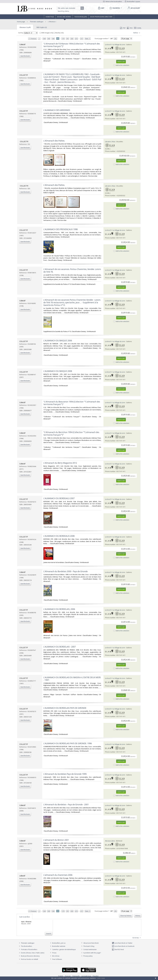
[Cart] (101, 8)
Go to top (137, 938)
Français (68, 976)
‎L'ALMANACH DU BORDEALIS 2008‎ (59, 536)
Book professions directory (101, 17)
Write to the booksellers (113, 1)
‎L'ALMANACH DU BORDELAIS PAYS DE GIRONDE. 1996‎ (68, 743)
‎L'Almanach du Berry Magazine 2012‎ (60, 463)
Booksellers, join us (58, 943)
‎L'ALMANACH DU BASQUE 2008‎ (58, 371)
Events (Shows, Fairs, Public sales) (31, 953)
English (61, 976)
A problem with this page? (91, 953)
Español (96, 976)
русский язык (86, 976)
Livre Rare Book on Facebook (123, 946)
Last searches (25, 917)
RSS (130, 28)
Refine (137, 33)
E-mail (138, 28)
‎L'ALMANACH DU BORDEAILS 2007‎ (59, 498)
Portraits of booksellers (29, 949)
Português (76, 976)
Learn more (101, 978)
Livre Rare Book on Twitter (122, 943)
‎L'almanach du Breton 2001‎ (56, 840)
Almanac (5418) (25, 27)
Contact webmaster (89, 949)
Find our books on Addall (28, 959)
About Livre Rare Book (91, 943)
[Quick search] (69, 8)
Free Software (57, 959)
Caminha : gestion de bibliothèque (64, 949)
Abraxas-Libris (110, 841)
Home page (50, 17)
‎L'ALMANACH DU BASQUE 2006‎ (58, 341)
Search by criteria (63, 11)
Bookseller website (57, 946)
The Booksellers (81, 17)
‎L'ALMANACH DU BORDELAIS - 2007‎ (60, 647)
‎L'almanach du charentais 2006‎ (58, 875)
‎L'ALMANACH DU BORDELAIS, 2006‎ (59, 609)
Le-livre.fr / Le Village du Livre (115, 45)
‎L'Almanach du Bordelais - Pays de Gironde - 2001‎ (66, 805)
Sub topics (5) (42, 27)
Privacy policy (87, 956)
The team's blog (87, 946)
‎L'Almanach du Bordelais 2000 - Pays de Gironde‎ (66, 571)
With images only (47, 33)
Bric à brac (56, 956)
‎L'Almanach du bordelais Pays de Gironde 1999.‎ (65, 774)
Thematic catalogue (36, 22)
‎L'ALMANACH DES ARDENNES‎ (57, 110)
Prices (54, 953)
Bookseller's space (132, 1)
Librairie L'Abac (110, 142)
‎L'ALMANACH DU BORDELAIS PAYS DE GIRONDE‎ (65, 708)
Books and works (64, 17)
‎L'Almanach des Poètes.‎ (54, 141)
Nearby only (59, 33)
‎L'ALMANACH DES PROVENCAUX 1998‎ (61, 229)
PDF (123, 28)
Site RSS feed (118, 949)
